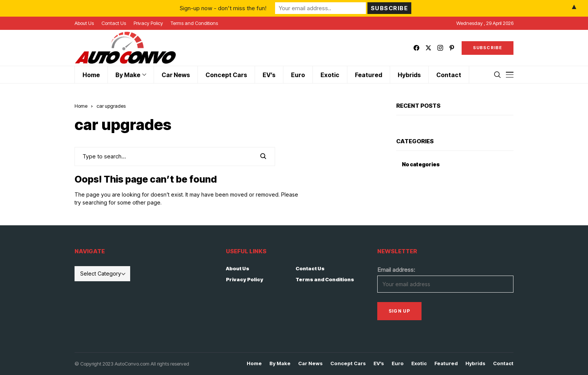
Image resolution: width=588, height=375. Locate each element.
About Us (238, 268)
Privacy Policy (245, 279)
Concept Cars (348, 363)
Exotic (419, 363)
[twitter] (428, 48)
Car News (310, 363)
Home (81, 106)
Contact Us (310, 268)
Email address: (396, 270)
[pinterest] (452, 48)
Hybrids (475, 363)
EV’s (379, 363)
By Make (280, 363)
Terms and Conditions (325, 279)
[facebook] (416, 48)
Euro (398, 363)
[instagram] (440, 48)
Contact (503, 363)
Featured (446, 363)
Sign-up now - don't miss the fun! (223, 8)
